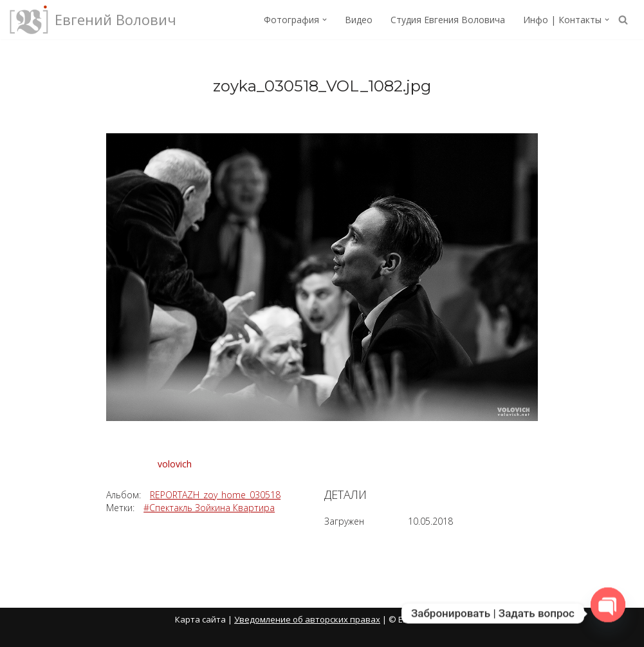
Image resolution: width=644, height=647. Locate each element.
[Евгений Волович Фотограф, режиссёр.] (93, 20)
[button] (325, 20)
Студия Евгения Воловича (448, 20)
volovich (175, 464)
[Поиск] (623, 20)
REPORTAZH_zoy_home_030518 (215, 495)
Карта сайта (200, 619)
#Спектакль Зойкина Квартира (209, 508)
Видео (359, 20)
